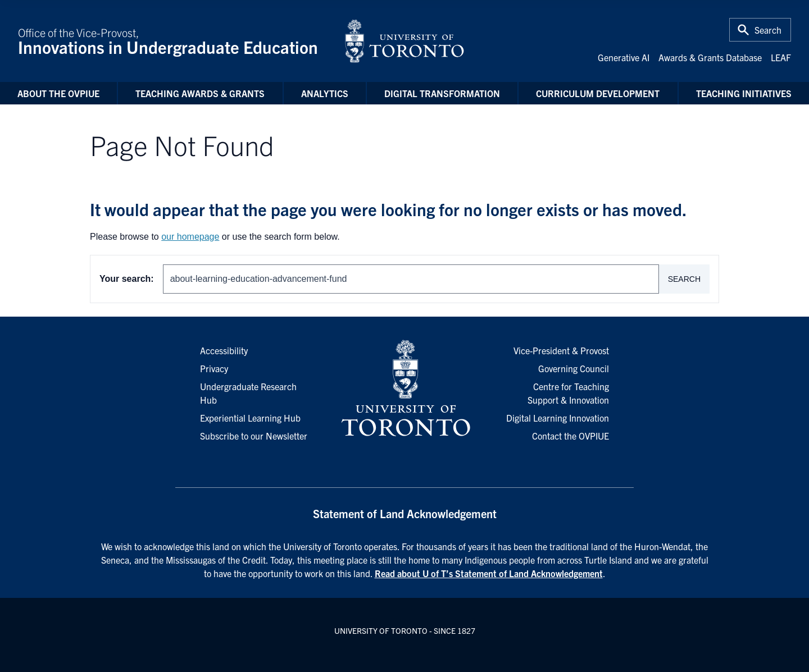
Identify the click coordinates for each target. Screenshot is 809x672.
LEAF (781, 57)
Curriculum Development (598, 93)
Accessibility (224, 350)
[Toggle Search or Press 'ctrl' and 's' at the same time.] (760, 30)
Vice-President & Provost (561, 350)
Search (684, 279)
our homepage (190, 237)
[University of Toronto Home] (404, 41)
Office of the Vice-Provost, (174, 41)
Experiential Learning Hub (250, 418)
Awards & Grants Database (710, 57)
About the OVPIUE (58, 93)
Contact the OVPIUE (571, 436)
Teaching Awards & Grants (200, 93)
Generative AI (624, 57)
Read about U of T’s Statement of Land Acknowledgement (489, 573)
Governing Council (574, 368)
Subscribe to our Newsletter (254, 436)
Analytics (325, 93)
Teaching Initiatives (744, 93)
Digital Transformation (442, 93)
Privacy (214, 368)
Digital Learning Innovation (558, 418)
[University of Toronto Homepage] (404, 388)
